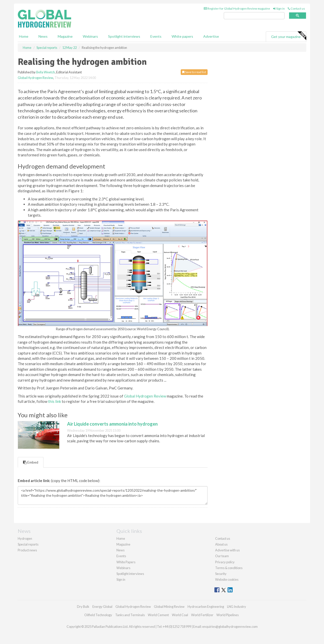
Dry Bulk (83, 607)
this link (55, 401)
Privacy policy (225, 562)
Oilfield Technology (98, 615)
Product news (27, 550)
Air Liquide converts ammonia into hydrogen (112, 424)
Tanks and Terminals (130, 615)
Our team (222, 556)
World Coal (180, 615)
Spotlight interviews (124, 36)
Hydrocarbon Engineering (206, 607)
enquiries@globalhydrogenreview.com (230, 627)
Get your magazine (289, 36)
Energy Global (102, 607)
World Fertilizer (202, 615)
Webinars (90, 36)
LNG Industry (237, 607)
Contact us (296, 8)
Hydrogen (25, 538)
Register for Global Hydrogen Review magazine (237, 8)
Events (156, 36)
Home (24, 36)
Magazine (65, 36)
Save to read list (194, 72)
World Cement (158, 615)
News (120, 550)
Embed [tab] (31, 462)
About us (221, 544)
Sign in (279, 8)
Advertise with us (227, 550)
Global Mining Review (169, 607)
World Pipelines (228, 615)
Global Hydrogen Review (35, 78)
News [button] (43, 36)
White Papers (126, 562)
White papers (182, 36)
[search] (254, 16)
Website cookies (227, 579)
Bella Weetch (46, 72)
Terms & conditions (229, 568)
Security (221, 574)
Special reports (28, 544)
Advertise (211, 36)
